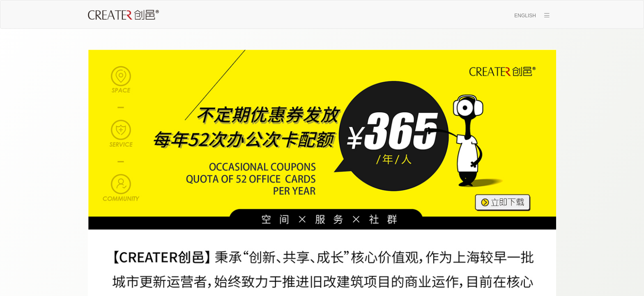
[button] (547, 15)
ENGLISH (525, 16)
